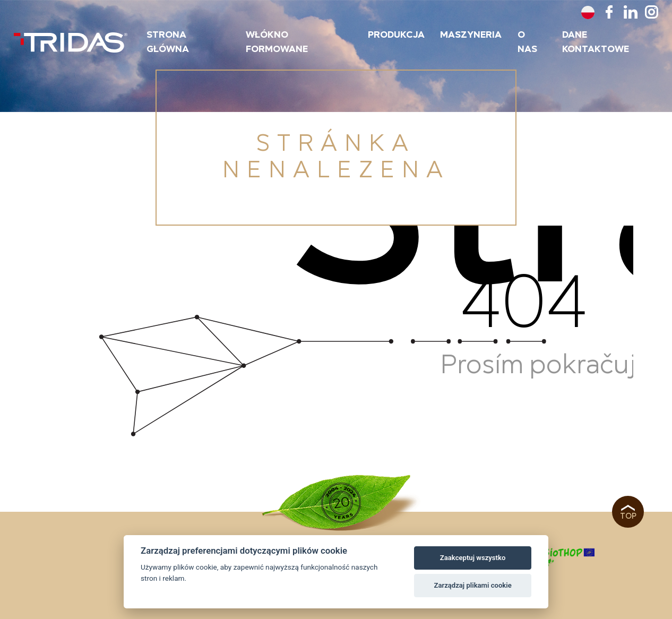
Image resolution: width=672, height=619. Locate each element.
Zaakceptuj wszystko (473, 558)
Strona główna (168, 42)
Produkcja (396, 35)
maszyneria (471, 35)
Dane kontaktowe (596, 42)
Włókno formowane (277, 42)
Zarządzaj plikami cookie (472, 585)
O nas (527, 42)
